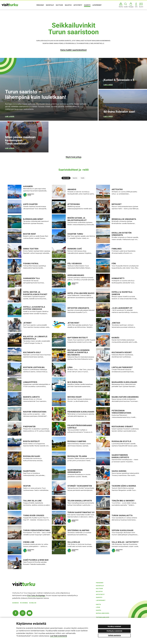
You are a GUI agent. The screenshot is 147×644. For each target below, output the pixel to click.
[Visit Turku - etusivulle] (10, 5)
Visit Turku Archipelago (36, 595)
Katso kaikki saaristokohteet (74, 50)
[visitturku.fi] (24, 586)
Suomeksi (16, 603)
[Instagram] (23, 613)
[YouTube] (30, 613)
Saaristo (75, 178)
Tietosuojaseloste (103, 617)
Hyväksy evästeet (114, 626)
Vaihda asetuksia (114, 635)
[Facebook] (16, 613)
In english (33, 603)
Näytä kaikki (66, 178)
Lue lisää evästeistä (58, 636)
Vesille (83, 178)
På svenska (24, 603)
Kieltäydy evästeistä (114, 631)
